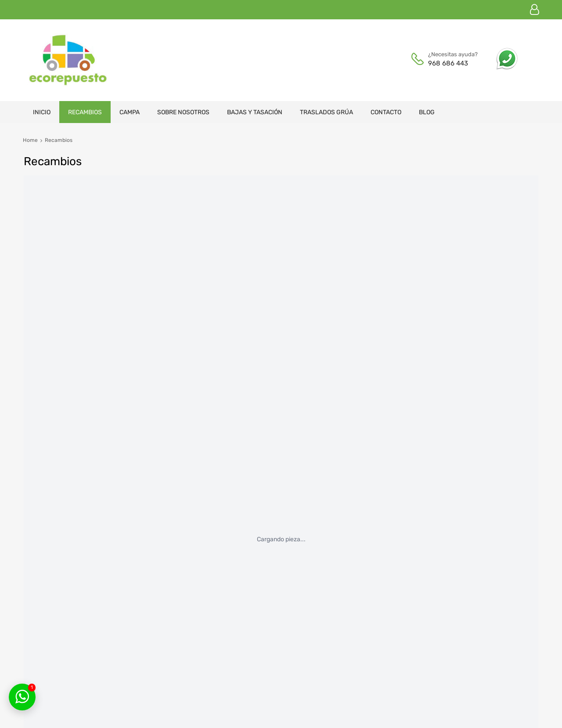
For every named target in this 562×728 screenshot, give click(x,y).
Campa (130, 112)
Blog (427, 112)
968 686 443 (448, 63)
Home (30, 140)
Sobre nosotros (183, 112)
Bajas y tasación (255, 112)
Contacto (386, 112)
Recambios (85, 112)
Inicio (42, 112)
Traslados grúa (326, 112)
